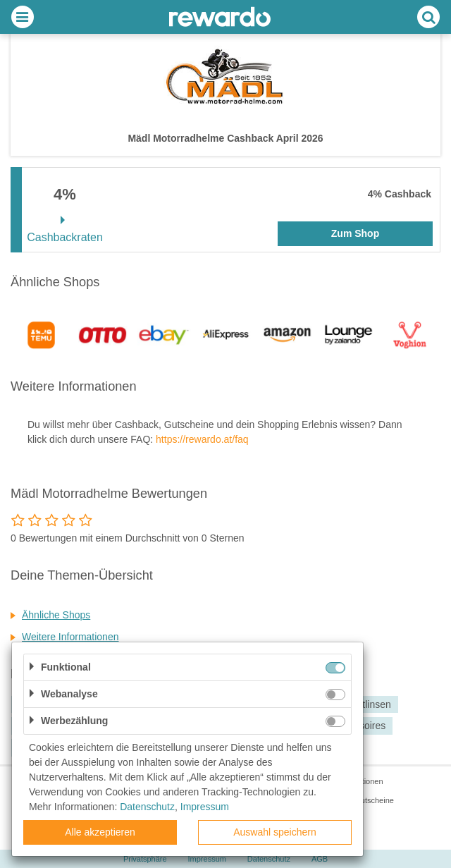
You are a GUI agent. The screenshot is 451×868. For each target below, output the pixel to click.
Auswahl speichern (275, 832)
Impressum (205, 807)
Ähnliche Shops (56, 615)
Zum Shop (355, 233)
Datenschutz (147, 807)
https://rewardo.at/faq (202, 439)
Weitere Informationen (70, 637)
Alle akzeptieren (100, 832)
